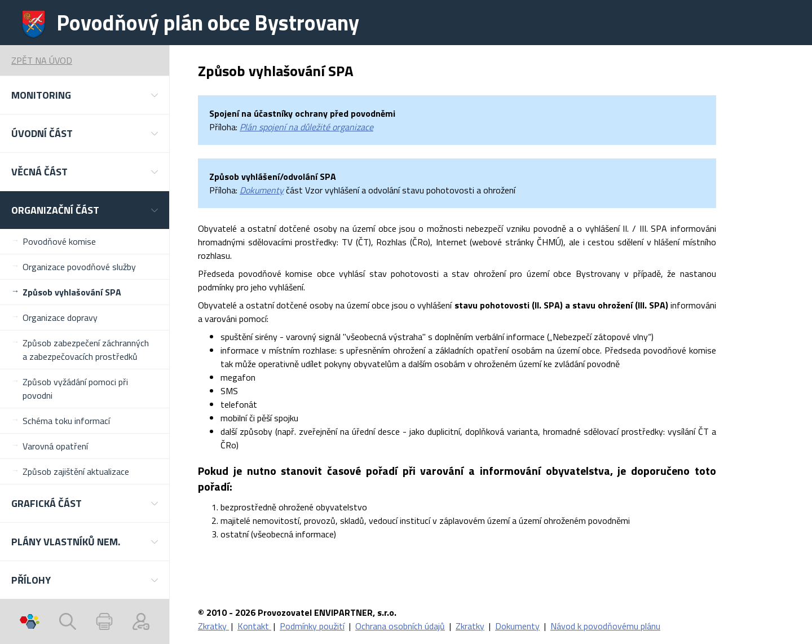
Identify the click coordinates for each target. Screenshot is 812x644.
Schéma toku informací (66, 421)
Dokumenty (262, 190)
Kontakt (254, 626)
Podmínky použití (312, 626)
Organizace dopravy (60, 317)
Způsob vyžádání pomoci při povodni (75, 389)
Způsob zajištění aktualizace (76, 471)
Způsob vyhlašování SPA (72, 292)
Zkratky (213, 626)
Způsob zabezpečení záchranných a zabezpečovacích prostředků (86, 350)
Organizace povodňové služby (79, 267)
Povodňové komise (59, 241)
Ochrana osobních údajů (400, 626)
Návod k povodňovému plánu (605, 626)
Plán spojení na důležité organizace (306, 127)
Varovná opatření (55, 446)
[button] (85, 95)
